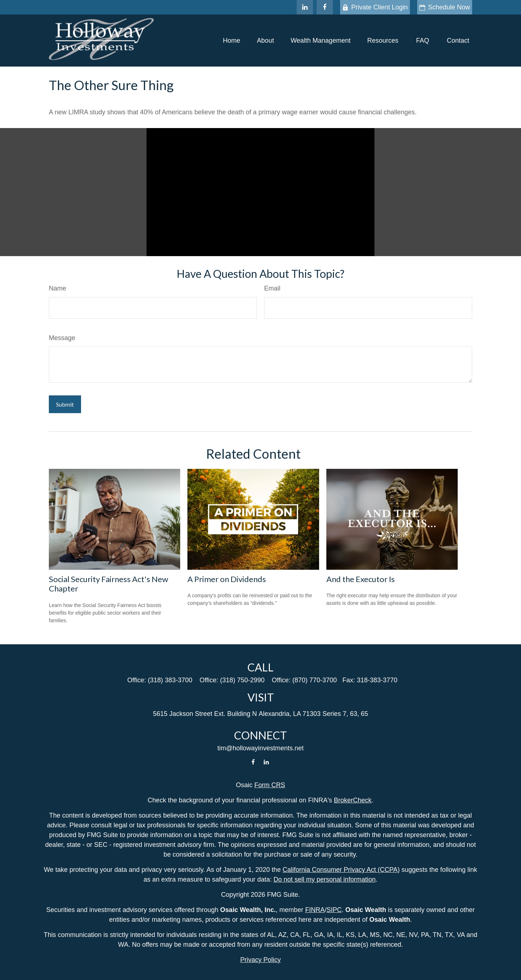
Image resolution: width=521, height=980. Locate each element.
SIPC (334, 910)
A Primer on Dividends (227, 579)
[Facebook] (325, 7)
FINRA (315, 910)
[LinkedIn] (305, 7)
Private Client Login (375, 7)
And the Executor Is (361, 579)
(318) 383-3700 (170, 680)
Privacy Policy (260, 960)
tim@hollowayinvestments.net (260, 748)
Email (272, 288)
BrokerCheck (353, 800)
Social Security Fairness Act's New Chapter (109, 584)
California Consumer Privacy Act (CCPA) (341, 870)
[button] (232, 41)
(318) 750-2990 (242, 680)
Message (62, 338)
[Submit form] (65, 404)
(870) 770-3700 (315, 680)
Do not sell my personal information (325, 879)
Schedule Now (445, 7)
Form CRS (270, 785)
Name (58, 288)
